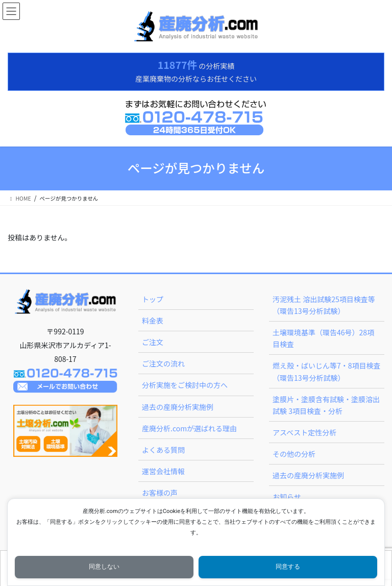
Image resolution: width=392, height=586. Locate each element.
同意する (288, 567)
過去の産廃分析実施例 (178, 407)
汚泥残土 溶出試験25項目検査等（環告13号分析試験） (324, 305)
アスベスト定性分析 (304, 432)
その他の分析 (294, 454)
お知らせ (287, 497)
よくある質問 (163, 450)
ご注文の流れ (163, 363)
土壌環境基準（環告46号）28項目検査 (323, 338)
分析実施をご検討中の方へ (185, 385)
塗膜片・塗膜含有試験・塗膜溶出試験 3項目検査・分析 (326, 405)
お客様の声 (160, 493)
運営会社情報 (163, 471)
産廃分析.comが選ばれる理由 (189, 428)
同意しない (104, 567)
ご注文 (153, 342)
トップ (153, 299)
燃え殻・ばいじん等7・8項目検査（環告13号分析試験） (327, 371)
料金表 (153, 321)
